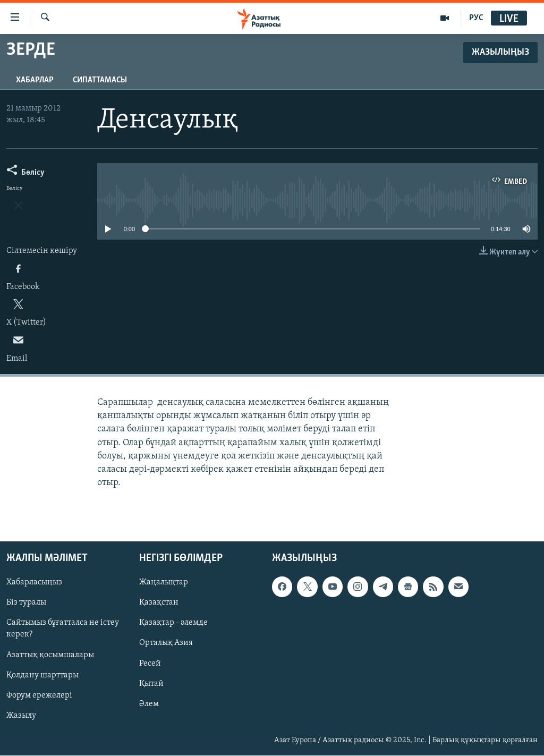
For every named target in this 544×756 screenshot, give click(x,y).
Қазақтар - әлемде (173, 623)
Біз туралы (26, 603)
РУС (476, 18)
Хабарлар (35, 80)
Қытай (151, 684)
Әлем (149, 704)
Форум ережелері (39, 695)
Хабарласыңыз (34, 583)
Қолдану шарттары (42, 675)
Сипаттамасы (100, 80)
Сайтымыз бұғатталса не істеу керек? (63, 629)
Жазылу (21, 716)
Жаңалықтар (164, 583)
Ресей (150, 664)
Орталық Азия (166, 643)
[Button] (26, 174)
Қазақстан (159, 603)
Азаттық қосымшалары (50, 655)
